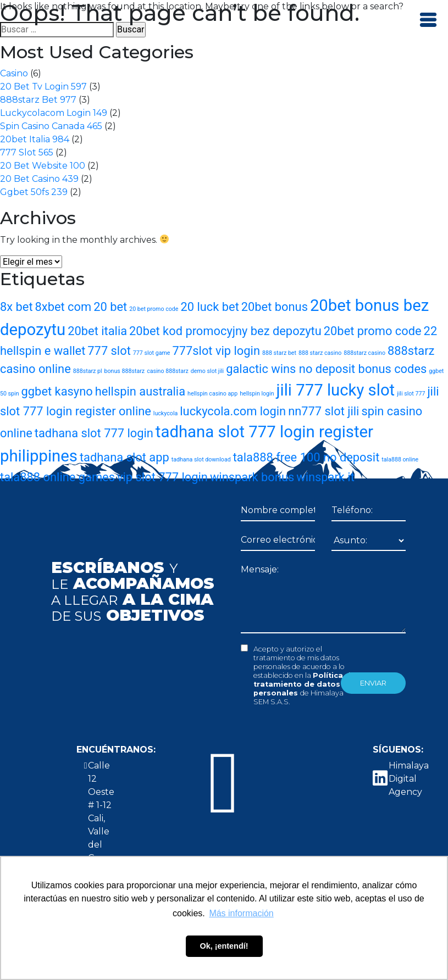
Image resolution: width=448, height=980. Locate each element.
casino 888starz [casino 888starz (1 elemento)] (168, 371)
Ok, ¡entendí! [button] (224, 946)
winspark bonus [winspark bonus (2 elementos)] (252, 477)
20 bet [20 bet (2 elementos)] (110, 307)
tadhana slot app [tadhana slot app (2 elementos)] (125, 457)
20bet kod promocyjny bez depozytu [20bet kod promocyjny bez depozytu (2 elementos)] (225, 331)
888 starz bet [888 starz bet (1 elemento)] (279, 353)
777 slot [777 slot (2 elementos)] (109, 351)
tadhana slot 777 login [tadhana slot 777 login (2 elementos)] (94, 433)
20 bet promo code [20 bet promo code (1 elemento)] (154, 309)
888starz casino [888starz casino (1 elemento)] (364, 353)
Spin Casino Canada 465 (51, 126)
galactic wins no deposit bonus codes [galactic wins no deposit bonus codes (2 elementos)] (326, 369)
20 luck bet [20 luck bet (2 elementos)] (209, 307)
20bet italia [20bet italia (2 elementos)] (97, 331)
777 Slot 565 (27, 152)
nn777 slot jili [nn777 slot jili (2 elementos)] (323, 411)
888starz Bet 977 (38, 100)
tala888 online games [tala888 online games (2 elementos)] (57, 477)
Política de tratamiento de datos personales (305, 684)
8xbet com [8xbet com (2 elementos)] (63, 307)
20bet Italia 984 (35, 139)
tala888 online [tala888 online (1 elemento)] (400, 460)
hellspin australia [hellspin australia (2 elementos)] (140, 391)
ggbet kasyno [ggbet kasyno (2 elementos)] (57, 391)
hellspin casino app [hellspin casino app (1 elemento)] (212, 394)
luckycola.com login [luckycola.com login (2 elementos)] (233, 411)
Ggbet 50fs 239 (34, 192)
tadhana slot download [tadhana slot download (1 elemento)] (201, 460)
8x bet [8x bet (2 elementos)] (16, 307)
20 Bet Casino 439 (39, 179)
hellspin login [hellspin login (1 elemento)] (257, 394)
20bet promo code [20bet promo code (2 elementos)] (373, 331)
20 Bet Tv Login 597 (43, 87)
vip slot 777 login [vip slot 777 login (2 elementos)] (162, 477)
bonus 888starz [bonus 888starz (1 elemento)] (125, 371)
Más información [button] (241, 913)
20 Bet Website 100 (43, 166)
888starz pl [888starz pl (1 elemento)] (88, 371)
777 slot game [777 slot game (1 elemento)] (152, 353)
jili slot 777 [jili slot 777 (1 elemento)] (411, 394)
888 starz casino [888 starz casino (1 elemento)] (320, 353)
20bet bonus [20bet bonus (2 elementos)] (275, 307)
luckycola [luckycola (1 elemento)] (165, 413)
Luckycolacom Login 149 (54, 113)
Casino (14, 73)
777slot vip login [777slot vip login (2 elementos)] (216, 351)
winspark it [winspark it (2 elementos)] (325, 477)
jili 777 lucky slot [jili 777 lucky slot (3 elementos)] (336, 390)
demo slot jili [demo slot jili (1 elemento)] (207, 371)
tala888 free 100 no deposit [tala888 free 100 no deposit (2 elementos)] (306, 457)
